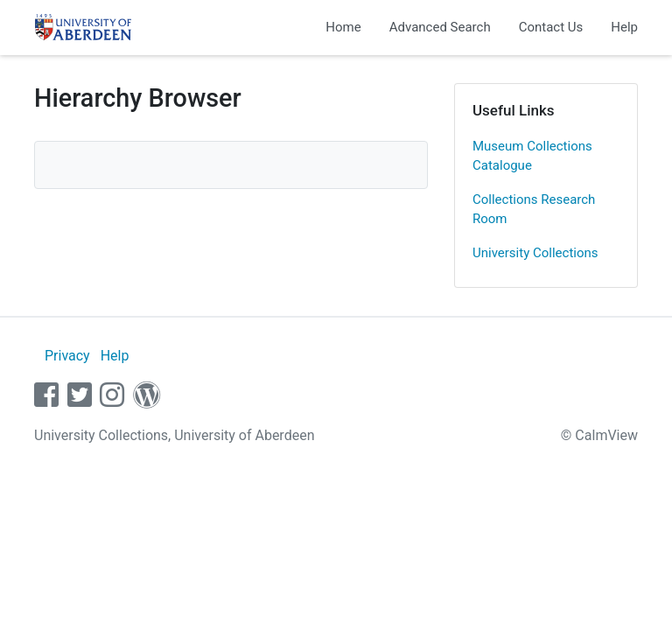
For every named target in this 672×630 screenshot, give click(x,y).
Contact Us (551, 27)
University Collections (535, 253)
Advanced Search (440, 27)
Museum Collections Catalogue (532, 156)
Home (343, 27)
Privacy (67, 356)
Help (624, 27)
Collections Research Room (534, 210)
